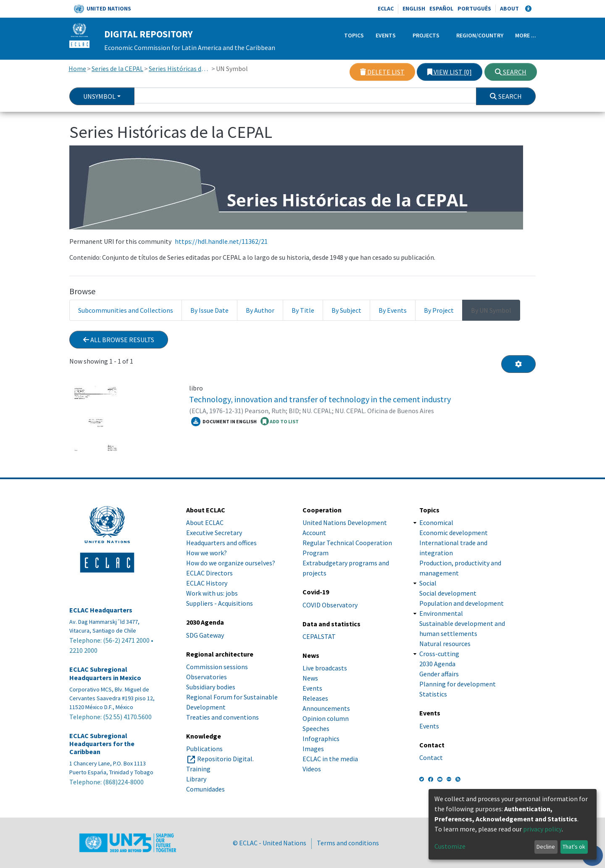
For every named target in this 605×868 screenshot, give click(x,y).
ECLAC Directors (209, 573)
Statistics (433, 694)
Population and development (462, 603)
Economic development (454, 533)
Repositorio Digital (225, 759)
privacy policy (542, 829)
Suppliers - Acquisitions (220, 603)
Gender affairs (439, 674)
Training (198, 769)
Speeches (316, 728)
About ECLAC (205, 522)
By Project (439, 310)
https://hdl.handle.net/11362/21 (221, 241)
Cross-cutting (439, 654)
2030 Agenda (437, 664)
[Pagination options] (518, 364)
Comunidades (205, 789)
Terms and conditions (348, 843)
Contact (431, 757)
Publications (204, 749)
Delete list (382, 72)
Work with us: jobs (212, 593)
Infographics (321, 739)
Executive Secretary (214, 533)
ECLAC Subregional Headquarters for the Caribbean (102, 744)
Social (428, 583)
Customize (450, 846)
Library (196, 779)
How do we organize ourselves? (231, 563)
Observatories (206, 677)
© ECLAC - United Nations (270, 843)
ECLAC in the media (330, 759)
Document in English (224, 422)
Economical (436, 522)
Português (474, 8)
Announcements (326, 708)
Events (386, 35)
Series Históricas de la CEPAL (180, 69)
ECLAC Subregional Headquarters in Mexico (105, 673)
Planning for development (458, 684)
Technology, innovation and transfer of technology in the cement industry (320, 399)
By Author (260, 310)
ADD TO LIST (280, 421)
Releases (315, 698)
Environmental (441, 613)
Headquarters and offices (221, 543)
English (414, 8)
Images (313, 749)
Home (77, 69)
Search (511, 72)
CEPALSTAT (319, 636)
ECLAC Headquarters (101, 610)
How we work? (206, 553)
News (310, 678)
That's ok (574, 847)
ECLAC (386, 8)
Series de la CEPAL (117, 69)
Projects (426, 35)
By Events (393, 310)
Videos (312, 769)
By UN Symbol (491, 310)
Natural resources (445, 644)
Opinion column (326, 718)
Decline (546, 847)
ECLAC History (207, 583)
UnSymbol (99, 96)
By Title (303, 310)
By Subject (346, 310)
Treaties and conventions (222, 717)
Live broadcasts (325, 668)
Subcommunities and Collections (126, 310)
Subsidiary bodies (211, 687)
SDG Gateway (205, 635)
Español (441, 8)
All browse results (119, 340)
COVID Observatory (330, 605)
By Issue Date (209, 310)
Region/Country (480, 35)
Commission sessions (217, 667)
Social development (448, 593)
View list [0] (450, 72)
